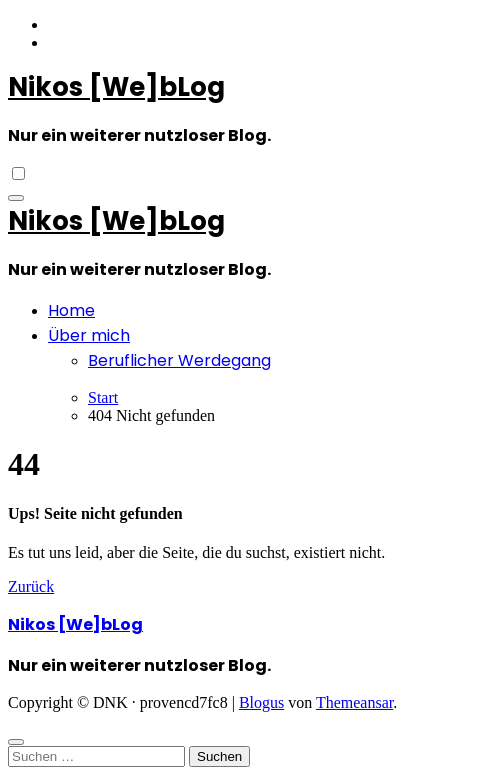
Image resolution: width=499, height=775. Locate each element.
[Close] (16, 742)
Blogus (261, 702)
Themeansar (354, 702)
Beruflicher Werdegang (179, 360)
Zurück (31, 586)
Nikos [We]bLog (116, 87)
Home (71, 310)
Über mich (89, 335)
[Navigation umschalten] (16, 198)
